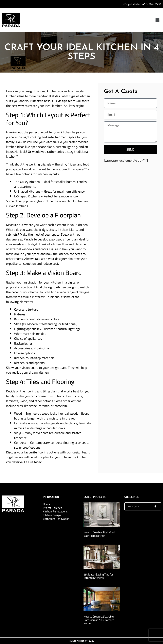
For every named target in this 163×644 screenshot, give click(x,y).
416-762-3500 (152, 4)
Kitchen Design (52, 515)
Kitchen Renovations (55, 511)
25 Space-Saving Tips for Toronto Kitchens (98, 576)
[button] (158, 20)
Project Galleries (52, 508)
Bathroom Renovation (56, 519)
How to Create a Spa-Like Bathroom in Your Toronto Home (99, 620)
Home (46, 504)
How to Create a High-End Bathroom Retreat (99, 534)
